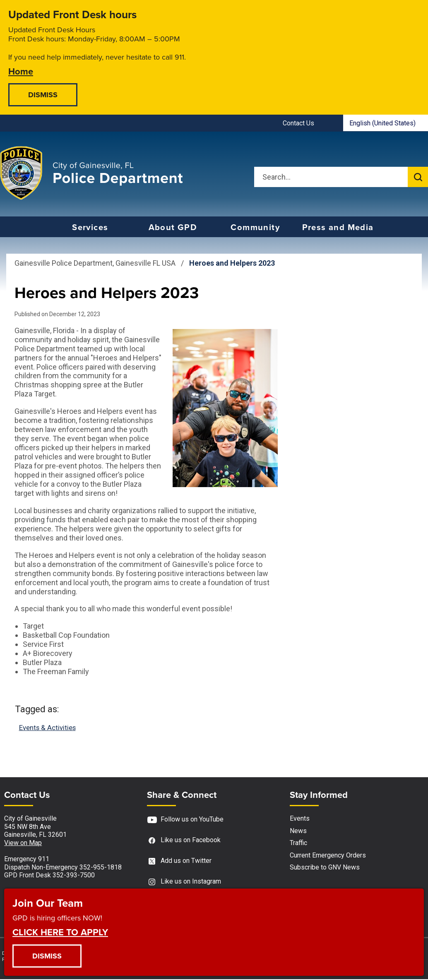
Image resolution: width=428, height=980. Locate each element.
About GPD (173, 227)
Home (21, 71)
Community (255, 227)
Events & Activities (50, 728)
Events (300, 819)
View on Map (23, 843)
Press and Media (338, 227)
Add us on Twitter (179, 862)
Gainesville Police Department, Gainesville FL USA (95, 263)
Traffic (298, 844)
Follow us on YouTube (185, 820)
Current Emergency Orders (328, 856)
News (298, 831)
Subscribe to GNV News (325, 868)
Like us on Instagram (184, 883)
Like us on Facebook (184, 841)
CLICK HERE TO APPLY (60, 932)
